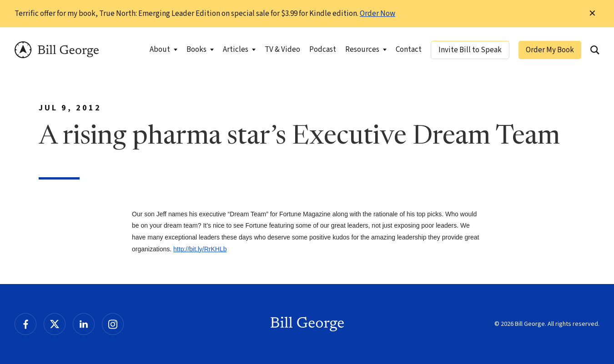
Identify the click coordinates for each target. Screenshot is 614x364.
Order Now (377, 14)
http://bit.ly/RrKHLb (200, 249)
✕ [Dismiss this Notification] (592, 14)
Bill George (57, 50)
